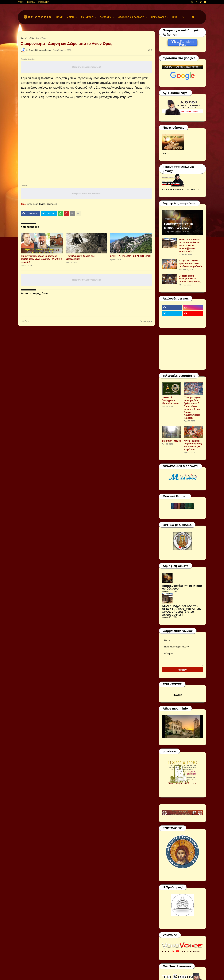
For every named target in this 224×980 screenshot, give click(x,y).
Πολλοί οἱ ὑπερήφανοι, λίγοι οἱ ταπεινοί (171, 400)
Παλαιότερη (145, 321)
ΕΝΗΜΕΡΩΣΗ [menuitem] (88, 17)
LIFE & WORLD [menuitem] (159, 17)
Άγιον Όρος (41, 38)
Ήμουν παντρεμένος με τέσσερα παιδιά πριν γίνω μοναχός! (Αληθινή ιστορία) (41, 259)
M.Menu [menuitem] (71, 17)
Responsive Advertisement (86, 67)
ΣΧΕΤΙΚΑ (31, 2)
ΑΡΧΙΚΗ (21, 2)
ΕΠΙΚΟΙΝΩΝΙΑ (43, 2)
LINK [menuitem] (175, 17)
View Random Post (182, 42)
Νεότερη (26, 321)
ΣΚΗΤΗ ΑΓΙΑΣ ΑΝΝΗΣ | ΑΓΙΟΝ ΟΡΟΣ (131, 256)
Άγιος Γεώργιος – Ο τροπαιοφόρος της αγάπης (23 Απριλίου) (193, 445)
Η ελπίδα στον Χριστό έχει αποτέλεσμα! (80, 258)
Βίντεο (42, 204)
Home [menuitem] (59, 17)
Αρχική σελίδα (27, 38)
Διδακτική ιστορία (171, 441)
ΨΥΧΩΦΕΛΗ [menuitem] (106, 17)
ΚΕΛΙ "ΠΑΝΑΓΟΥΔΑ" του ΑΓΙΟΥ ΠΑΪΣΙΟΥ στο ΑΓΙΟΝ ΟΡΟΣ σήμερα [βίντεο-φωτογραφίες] (190, 245)
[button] (183, 17)
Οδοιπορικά (52, 204)
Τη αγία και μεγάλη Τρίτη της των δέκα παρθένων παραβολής (190, 263)
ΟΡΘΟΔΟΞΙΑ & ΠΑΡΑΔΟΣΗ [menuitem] (132, 17)
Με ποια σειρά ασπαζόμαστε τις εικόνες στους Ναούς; (190, 279)
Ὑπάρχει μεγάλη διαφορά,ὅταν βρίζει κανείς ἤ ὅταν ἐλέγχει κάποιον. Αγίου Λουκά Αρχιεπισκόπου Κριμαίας (193, 408)
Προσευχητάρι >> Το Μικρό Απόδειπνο (178, 226)
